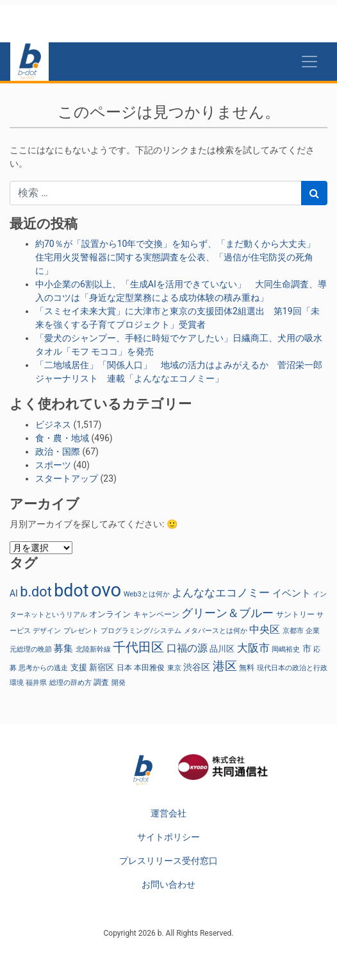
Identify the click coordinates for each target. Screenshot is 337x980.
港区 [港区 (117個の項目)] (225, 666)
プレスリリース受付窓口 (168, 861)
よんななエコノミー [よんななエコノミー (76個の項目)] (221, 593)
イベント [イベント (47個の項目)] (292, 593)
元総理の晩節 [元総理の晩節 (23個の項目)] (31, 649)
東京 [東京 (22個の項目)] (174, 668)
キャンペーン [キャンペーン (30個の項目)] (156, 614)
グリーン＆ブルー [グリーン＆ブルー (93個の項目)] (227, 613)
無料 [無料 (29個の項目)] (247, 668)
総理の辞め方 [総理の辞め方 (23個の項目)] (70, 683)
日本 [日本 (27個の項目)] (124, 668)
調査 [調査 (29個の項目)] (101, 682)
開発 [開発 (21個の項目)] (119, 683)
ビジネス (53, 425)
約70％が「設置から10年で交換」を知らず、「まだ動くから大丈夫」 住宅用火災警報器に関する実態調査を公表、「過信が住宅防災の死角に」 (180, 257)
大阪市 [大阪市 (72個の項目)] (253, 648)
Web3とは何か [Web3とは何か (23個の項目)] (147, 594)
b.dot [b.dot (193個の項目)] (36, 592)
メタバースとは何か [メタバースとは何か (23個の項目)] (216, 631)
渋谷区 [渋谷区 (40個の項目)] (197, 667)
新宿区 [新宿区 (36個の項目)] (102, 667)
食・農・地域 (62, 438)
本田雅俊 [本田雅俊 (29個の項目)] (149, 668)
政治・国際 (58, 452)
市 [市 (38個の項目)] (307, 648)
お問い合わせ (168, 884)
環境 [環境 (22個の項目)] (17, 683)
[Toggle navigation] (309, 62)
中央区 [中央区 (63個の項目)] (265, 629)
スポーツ (53, 465)
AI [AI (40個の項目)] (14, 593)
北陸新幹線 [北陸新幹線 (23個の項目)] (93, 649)
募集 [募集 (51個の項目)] (63, 648)
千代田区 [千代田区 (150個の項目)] (138, 647)
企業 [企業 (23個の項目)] (313, 631)
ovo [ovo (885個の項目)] (106, 590)
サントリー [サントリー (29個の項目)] (295, 614)
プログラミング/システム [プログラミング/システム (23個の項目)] (141, 631)
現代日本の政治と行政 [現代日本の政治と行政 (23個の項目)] (292, 668)
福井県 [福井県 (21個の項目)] (36, 683)
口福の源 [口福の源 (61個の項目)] (187, 648)
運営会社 (168, 813)
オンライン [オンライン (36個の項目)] (110, 614)
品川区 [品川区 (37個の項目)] (222, 649)
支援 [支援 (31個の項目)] (79, 667)
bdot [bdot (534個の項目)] (71, 591)
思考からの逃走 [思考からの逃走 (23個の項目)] (43, 668)
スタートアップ (67, 478)
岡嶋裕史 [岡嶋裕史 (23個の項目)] (286, 649)
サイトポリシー (168, 837)
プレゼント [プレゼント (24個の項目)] (81, 630)
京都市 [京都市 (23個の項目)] (293, 631)
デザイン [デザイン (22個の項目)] (47, 631)
